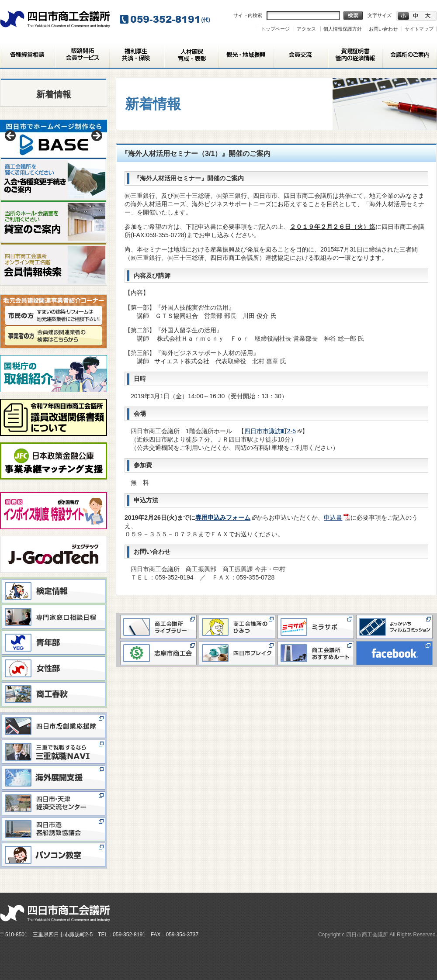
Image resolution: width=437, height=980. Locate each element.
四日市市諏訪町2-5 (273, 431)
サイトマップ (419, 29)
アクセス (306, 29)
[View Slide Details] (54, 138)
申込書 (333, 518)
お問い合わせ (383, 29)
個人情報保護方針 (343, 29)
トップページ (275, 29)
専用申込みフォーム (226, 518)
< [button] (11, 136)
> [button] (96, 136)
